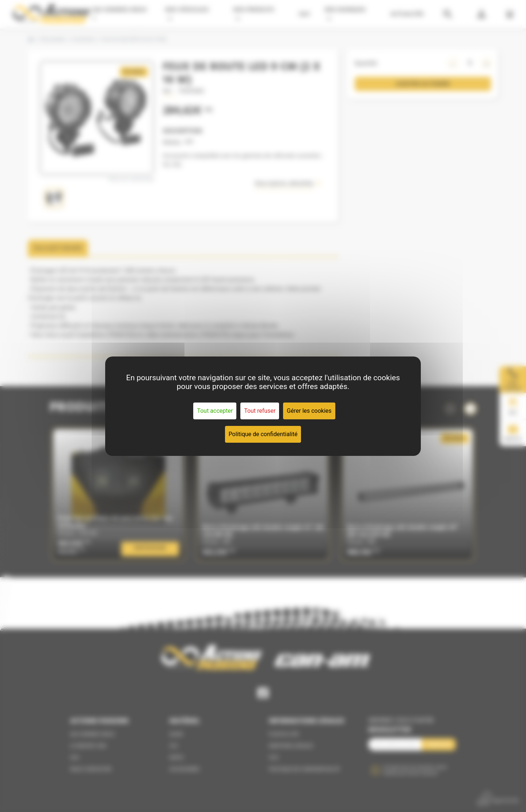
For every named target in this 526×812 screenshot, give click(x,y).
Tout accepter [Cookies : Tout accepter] (215, 411)
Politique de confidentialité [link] (263, 434)
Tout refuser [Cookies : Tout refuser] (260, 411)
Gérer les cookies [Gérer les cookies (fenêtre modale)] (309, 411)
